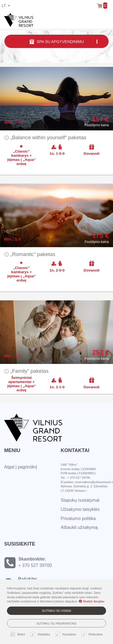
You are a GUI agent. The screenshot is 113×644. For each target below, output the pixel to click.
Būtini (19, 634)
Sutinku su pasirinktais (57, 623)
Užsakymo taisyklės (80, 509)
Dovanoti (91, 150)
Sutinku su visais (57, 611)
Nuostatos (67, 634)
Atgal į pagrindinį (21, 467)
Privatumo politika (78, 519)
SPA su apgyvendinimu (64, 41)
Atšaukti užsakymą (79, 527)
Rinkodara (93, 634)
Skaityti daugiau (92, 601)
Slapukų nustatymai (80, 500)
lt (6, 6)
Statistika (41, 634)
